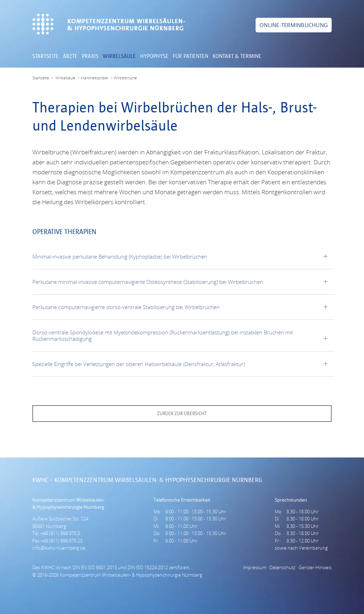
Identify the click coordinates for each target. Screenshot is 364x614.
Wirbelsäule (119, 57)
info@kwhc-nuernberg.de (59, 548)
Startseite (45, 57)
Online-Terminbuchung (294, 25)
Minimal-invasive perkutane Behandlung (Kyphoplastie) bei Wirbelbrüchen (120, 256)
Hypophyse (154, 57)
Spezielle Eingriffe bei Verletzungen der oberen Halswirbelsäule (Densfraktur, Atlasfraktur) (139, 364)
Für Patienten (191, 57)
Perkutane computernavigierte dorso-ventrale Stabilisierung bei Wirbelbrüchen (126, 307)
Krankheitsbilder (95, 78)
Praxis (90, 57)
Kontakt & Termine (237, 57)
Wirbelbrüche (125, 78)
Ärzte (70, 57)
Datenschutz (282, 567)
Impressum (255, 567)
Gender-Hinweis (315, 567)
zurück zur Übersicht (182, 414)
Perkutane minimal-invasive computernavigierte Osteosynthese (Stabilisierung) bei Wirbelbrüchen (148, 282)
